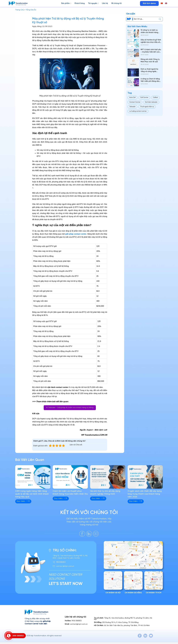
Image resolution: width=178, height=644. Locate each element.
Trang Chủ (20, 10)
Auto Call (132, 98)
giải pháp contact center (76, 234)
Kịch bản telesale (151, 102)
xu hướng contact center (138, 111)
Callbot (155, 98)
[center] (160, 19)
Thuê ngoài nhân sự (147, 107)
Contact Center (135, 102)
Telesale (132, 107)
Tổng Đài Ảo (31, 10)
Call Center (144, 98)
